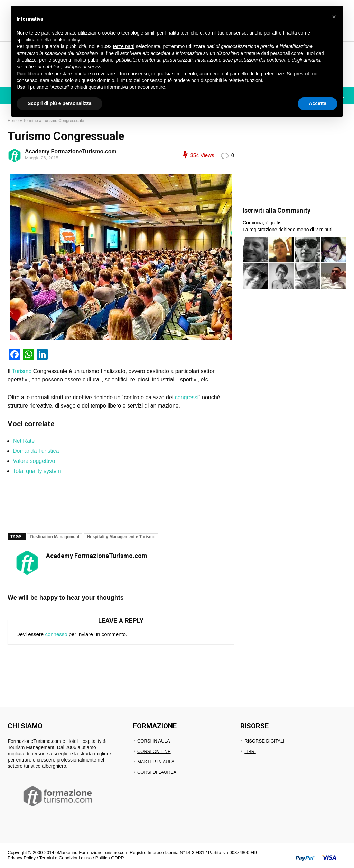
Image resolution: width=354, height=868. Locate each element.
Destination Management (55, 537)
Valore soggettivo (34, 461)
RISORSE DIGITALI (264, 741)
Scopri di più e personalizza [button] (59, 103)
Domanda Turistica (36, 451)
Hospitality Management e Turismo (121, 537)
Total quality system (37, 471)
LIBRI (250, 751)
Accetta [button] (318, 103)
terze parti (124, 46)
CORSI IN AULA (154, 741)
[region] (133, 503)
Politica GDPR (110, 858)
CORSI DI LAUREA (157, 772)
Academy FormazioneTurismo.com (71, 152)
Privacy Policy (22, 858)
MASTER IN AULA (156, 762)
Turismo (22, 371)
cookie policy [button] (66, 40)
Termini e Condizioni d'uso (66, 858)
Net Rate (24, 441)
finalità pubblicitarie (93, 60)
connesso (56, 634)
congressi (187, 397)
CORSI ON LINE (154, 751)
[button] (334, 17)
